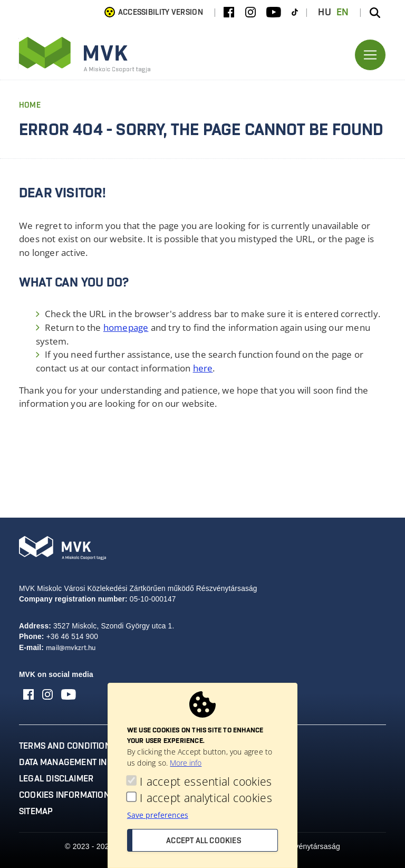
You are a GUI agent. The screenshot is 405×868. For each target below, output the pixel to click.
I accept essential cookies (206, 782)
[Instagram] (250, 13)
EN (343, 13)
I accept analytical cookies (206, 798)
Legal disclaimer (56, 779)
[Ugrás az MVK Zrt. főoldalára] (85, 55)
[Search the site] (375, 13)
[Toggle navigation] (370, 55)
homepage (126, 327)
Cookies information (64, 795)
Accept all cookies (204, 841)
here (203, 368)
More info (186, 763)
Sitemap (36, 812)
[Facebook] (229, 13)
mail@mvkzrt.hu (71, 648)
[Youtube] (274, 13)
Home (30, 106)
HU (325, 13)
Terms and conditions (67, 746)
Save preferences (158, 815)
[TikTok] (295, 13)
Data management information (86, 762)
